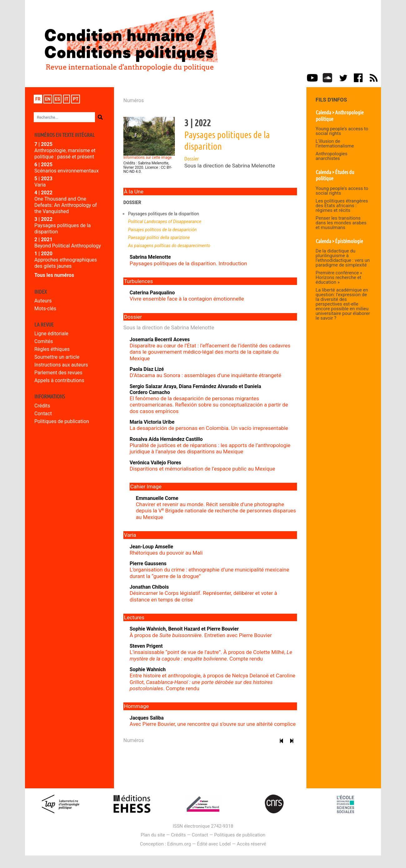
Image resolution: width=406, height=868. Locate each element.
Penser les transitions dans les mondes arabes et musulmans (341, 223)
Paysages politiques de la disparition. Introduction (188, 263)
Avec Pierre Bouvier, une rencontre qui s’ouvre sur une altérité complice (213, 724)
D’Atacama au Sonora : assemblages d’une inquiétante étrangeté (205, 375)
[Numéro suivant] (292, 741)
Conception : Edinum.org (165, 844)
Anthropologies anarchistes (332, 156)
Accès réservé (251, 844)
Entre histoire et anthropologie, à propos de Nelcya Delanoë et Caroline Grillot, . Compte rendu (213, 682)
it (67, 99)
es (58, 99)
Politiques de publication (62, 421)
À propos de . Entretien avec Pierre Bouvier (201, 635)
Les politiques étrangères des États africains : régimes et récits (342, 206)
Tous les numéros (54, 275)
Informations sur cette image (147, 157)
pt (76, 99)
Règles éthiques (52, 349)
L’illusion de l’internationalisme (335, 144)
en (48, 99)
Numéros (134, 100)
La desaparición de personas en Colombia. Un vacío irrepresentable (209, 428)
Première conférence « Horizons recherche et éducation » (339, 277)
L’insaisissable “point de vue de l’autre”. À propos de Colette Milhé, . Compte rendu (211, 655)
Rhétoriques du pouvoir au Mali (166, 553)
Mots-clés (45, 309)
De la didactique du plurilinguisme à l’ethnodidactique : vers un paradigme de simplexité (343, 258)
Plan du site (153, 835)
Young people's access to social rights (342, 131)
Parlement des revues (58, 373)
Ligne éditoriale (51, 334)
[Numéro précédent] (282, 741)
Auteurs (43, 301)
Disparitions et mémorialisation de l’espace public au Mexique (202, 469)
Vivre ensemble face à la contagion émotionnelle (187, 299)
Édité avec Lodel (214, 844)
